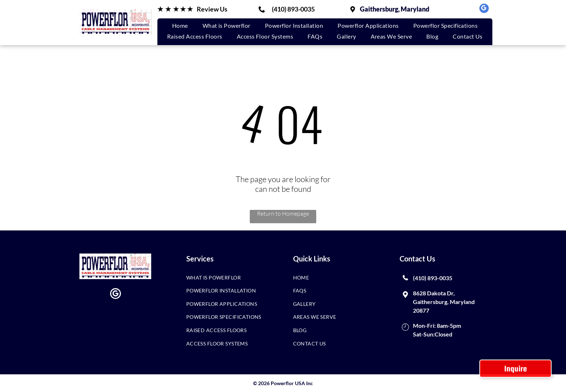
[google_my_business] (484, 9)
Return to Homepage (283, 213)
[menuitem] (180, 25)
